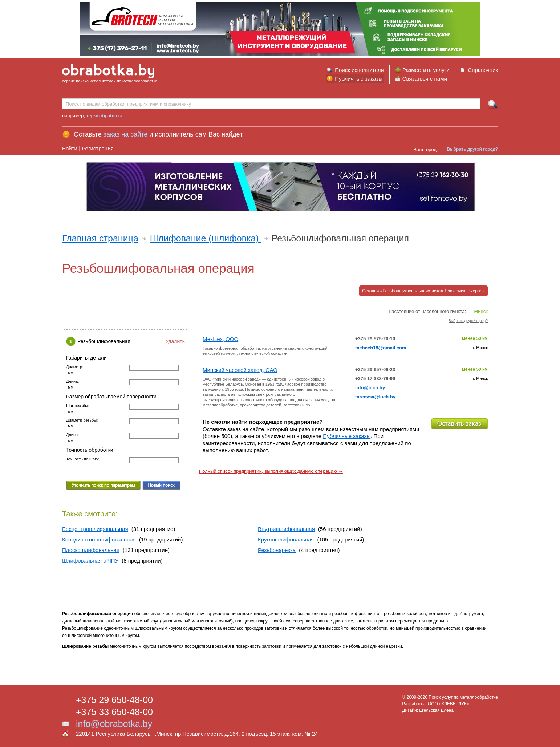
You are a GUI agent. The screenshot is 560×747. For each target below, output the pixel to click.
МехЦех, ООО (220, 339)
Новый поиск (161, 485)
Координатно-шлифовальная (99, 539)
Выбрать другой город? (472, 149)
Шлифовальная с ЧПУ (90, 561)
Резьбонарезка (277, 550)
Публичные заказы (359, 79)
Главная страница (100, 238)
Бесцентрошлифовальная (95, 529)
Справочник (483, 70)
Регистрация (98, 148)
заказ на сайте (126, 134)
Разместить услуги (426, 70)
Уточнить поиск (103, 485)
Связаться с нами (425, 79)
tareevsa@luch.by (375, 397)
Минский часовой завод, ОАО (240, 370)
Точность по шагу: (83, 459)
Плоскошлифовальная (91, 550)
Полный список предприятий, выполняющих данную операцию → (271, 471)
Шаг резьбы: (78, 406)
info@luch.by (370, 388)
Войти (70, 148)
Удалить (175, 341)
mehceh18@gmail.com (381, 348)
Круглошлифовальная (286, 539)
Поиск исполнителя (359, 70)
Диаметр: (75, 367)
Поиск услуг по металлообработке (463, 697)
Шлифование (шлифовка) (206, 238)
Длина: (72, 381)
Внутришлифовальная (286, 529)
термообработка (104, 116)
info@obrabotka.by (114, 724)
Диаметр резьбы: (82, 420)
